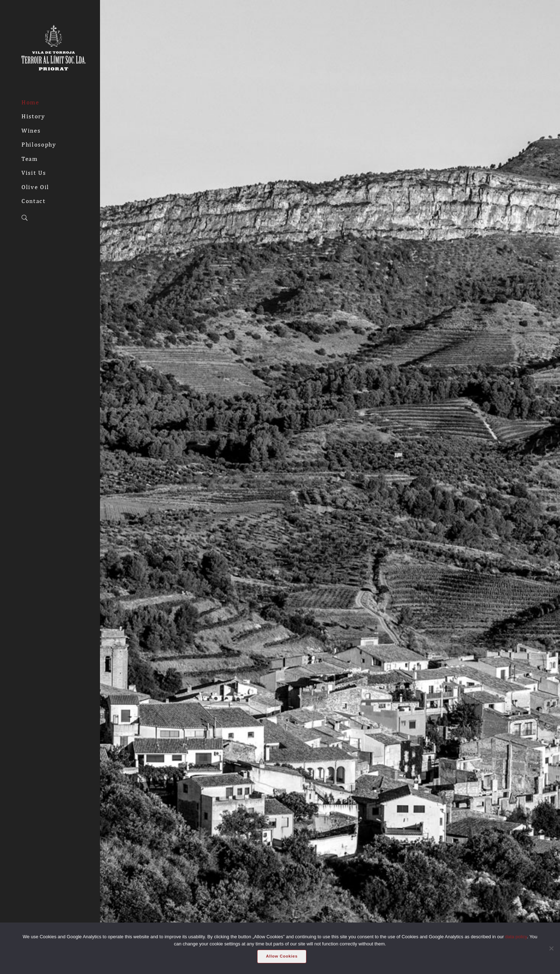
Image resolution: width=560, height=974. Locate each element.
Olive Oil (35, 187)
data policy (516, 937)
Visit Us (34, 173)
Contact (34, 201)
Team (30, 159)
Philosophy (39, 144)
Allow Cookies (282, 956)
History (33, 116)
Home (30, 102)
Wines (31, 130)
